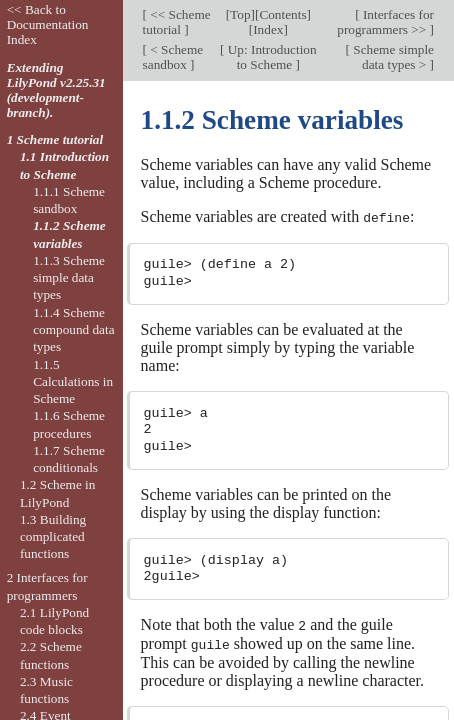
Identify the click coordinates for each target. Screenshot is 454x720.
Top (240, 14)
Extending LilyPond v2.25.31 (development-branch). (56, 90)
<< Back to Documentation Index (48, 24)
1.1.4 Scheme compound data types (73, 330)
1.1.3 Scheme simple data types (69, 278)
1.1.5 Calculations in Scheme (73, 382)
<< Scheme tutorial (177, 22)
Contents (282, 14)
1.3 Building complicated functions (53, 537)
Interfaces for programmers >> (385, 22)
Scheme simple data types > (392, 57)
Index (268, 29)
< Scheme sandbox (173, 57)
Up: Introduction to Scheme (270, 57)
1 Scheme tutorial (55, 139)
